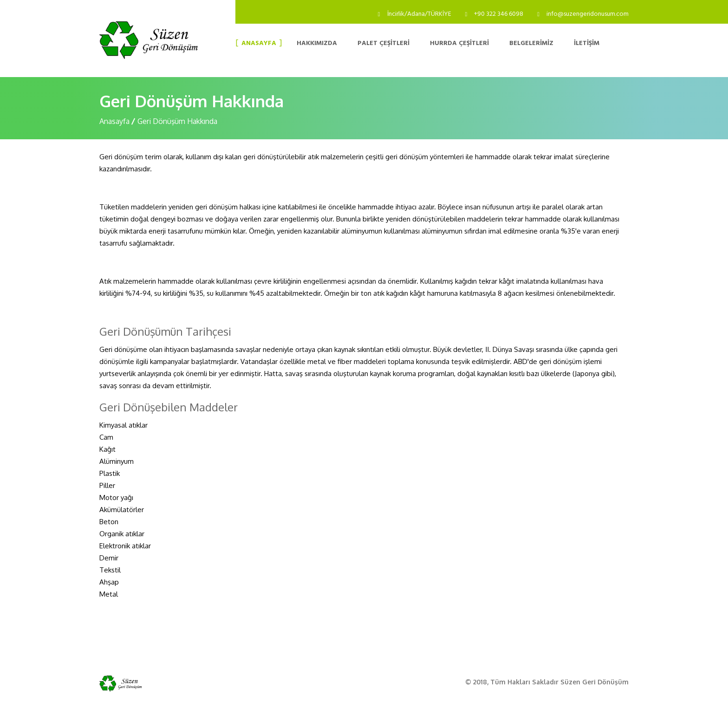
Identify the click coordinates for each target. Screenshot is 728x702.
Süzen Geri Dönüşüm (595, 682)
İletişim (587, 44)
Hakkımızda (317, 44)
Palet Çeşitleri (383, 44)
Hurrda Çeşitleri (459, 44)
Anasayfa (259, 44)
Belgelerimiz (531, 44)
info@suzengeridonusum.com (588, 14)
